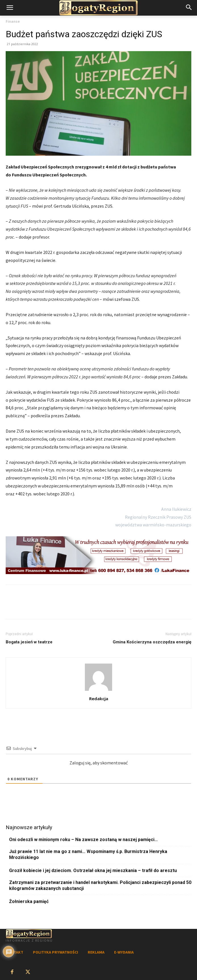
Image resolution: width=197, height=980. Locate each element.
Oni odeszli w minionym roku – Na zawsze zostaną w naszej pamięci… (83, 840)
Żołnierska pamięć (29, 901)
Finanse (13, 21)
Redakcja (99, 698)
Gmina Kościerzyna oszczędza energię (152, 642)
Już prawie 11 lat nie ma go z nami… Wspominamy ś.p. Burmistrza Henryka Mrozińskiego (88, 854)
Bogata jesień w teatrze (29, 642)
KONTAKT (14, 952)
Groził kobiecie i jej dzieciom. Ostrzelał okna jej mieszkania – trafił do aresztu (93, 870)
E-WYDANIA (124, 952)
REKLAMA (96, 952)
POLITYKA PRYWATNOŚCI (55, 952)
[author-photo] (98, 691)
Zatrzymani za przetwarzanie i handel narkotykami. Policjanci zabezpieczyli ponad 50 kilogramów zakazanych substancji (100, 885)
